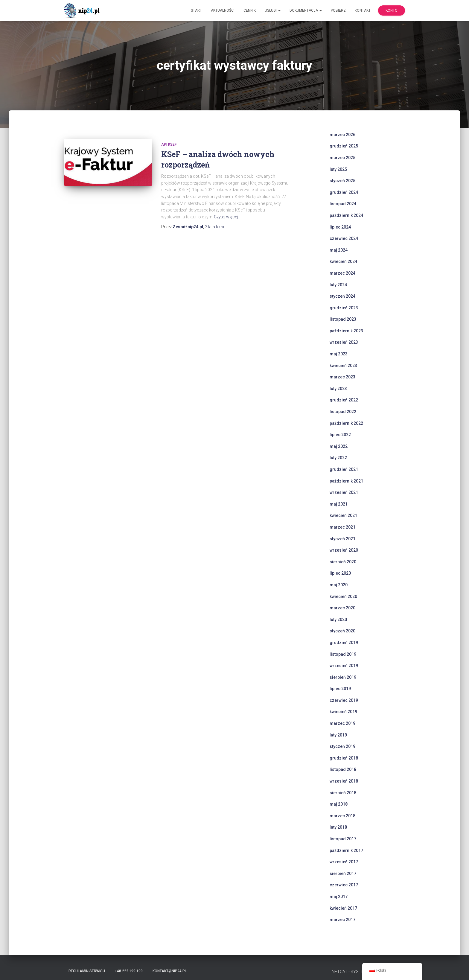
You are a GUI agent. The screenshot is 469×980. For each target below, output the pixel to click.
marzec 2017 (342, 920)
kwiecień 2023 (343, 366)
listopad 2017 (343, 839)
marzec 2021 (342, 527)
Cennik (250, 10)
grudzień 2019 (344, 643)
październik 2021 (346, 481)
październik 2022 (346, 423)
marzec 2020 (342, 608)
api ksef (169, 144)
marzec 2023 (342, 377)
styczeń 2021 (342, 539)
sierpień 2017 (343, 874)
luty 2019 (338, 735)
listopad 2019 (343, 654)
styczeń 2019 (342, 746)
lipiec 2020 (340, 573)
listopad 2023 (343, 319)
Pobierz (338, 10)
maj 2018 (339, 804)
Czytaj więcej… (227, 217)
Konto (392, 10)
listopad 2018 (343, 769)
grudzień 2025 (344, 146)
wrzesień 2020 (344, 550)
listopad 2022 (343, 412)
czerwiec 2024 (344, 238)
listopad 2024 (343, 204)
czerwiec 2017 (344, 885)
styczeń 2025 (342, 181)
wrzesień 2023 (344, 342)
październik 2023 (346, 331)
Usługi (273, 10)
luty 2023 (338, 389)
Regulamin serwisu (87, 971)
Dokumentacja (306, 10)
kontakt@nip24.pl (170, 971)
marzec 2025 (342, 158)
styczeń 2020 (342, 631)
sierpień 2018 (343, 793)
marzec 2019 (342, 723)
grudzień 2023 (344, 308)
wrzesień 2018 (344, 781)
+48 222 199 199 (129, 971)
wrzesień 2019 (344, 666)
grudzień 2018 (344, 758)
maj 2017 (339, 897)
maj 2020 (339, 585)
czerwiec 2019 (344, 700)
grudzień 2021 (344, 469)
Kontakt (363, 10)
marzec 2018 (342, 816)
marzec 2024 (342, 273)
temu (215, 227)
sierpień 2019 (343, 677)
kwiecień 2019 (343, 712)
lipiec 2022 (340, 435)
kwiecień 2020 (343, 596)
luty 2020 (338, 620)
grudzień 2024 (344, 192)
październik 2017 (346, 850)
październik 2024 (346, 215)
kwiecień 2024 (343, 261)
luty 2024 (338, 285)
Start (196, 10)
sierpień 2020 (343, 562)
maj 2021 (339, 504)
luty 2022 (338, 458)
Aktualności (223, 10)
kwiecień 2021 (343, 515)
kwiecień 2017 (343, 908)
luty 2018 (338, 827)
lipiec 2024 (340, 227)
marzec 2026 (342, 135)
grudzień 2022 (344, 400)
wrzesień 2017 (344, 862)
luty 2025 (338, 169)
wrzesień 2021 (344, 492)
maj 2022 (339, 446)
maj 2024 (339, 250)
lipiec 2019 (340, 689)
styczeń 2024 (342, 296)
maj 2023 (339, 354)
